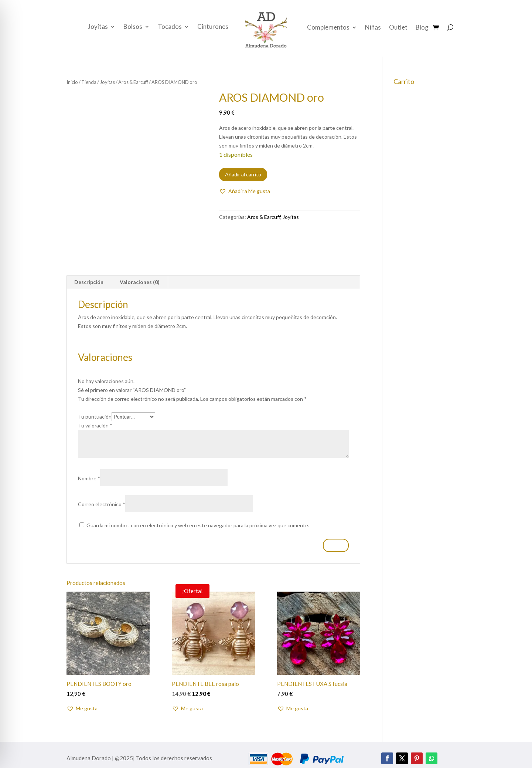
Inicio (72, 82)
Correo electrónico (102, 504)
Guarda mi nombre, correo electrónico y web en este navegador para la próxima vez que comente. (198, 525)
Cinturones (213, 27)
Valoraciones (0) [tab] (140, 282)
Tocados (170, 27)
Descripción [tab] (89, 282)
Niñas (373, 28)
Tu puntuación (95, 417)
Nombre (89, 478)
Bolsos (133, 27)
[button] (245, 191)
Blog (422, 28)
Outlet (398, 28)
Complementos (328, 28)
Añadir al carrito (243, 174)
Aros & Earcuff (133, 82)
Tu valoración (95, 425)
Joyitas (98, 27)
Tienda (89, 82)
